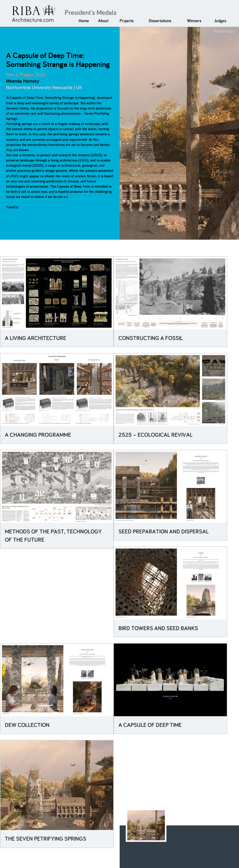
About (103, 21)
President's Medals (91, 12)
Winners (194, 21)
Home (84, 21)
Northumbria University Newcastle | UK (44, 87)
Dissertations (160, 21)
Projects (127, 21)
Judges (220, 21)
